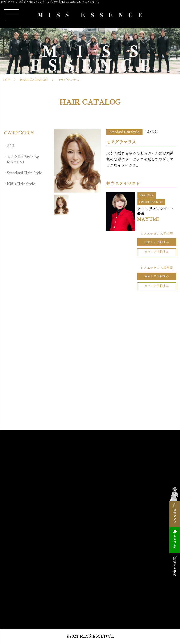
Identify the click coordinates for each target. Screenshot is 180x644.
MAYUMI (164, 219)
